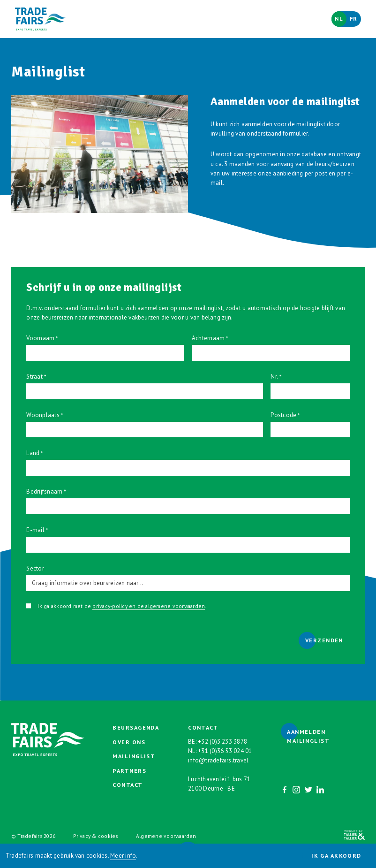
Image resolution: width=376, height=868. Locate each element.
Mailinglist (134, 756)
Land (33, 453)
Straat (34, 377)
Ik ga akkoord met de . (122, 606)
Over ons (129, 742)
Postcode (283, 415)
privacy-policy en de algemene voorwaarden (149, 606)
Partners (129, 771)
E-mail (35, 530)
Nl (339, 19)
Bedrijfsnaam (44, 491)
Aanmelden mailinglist (308, 736)
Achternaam (208, 338)
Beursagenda (136, 727)
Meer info (123, 856)
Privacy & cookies (95, 836)
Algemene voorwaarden (166, 836)
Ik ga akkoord (336, 856)
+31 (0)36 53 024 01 (225, 751)
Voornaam (40, 338)
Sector (35, 568)
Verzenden (324, 640)
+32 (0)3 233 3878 (222, 742)
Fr (354, 19)
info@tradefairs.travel (218, 760)
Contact (128, 785)
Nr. (274, 377)
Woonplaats (43, 415)
